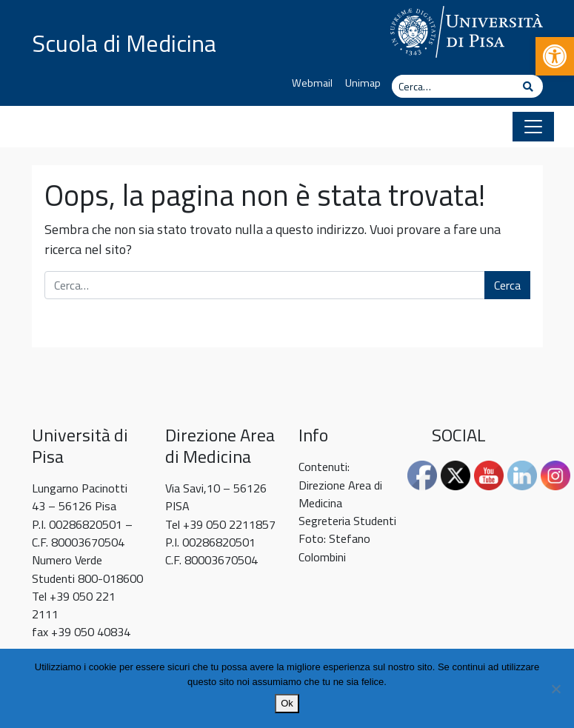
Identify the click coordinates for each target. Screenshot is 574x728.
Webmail (312, 83)
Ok (287, 703)
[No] (555, 689)
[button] (555, 56)
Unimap (363, 83)
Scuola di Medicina (124, 43)
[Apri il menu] (533, 127)
